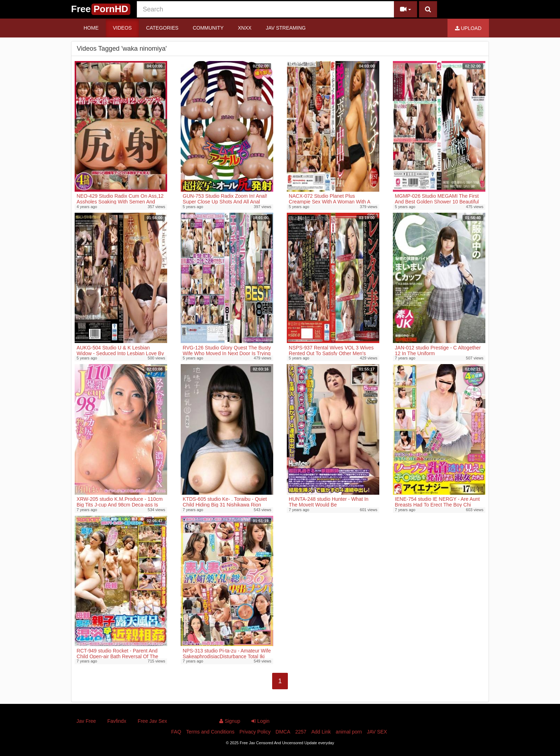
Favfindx (117, 721)
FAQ (176, 732)
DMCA (283, 732)
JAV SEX (377, 732)
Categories (162, 28)
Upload (468, 28)
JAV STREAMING (286, 28)
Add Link (321, 732)
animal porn (349, 732)
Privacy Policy (255, 732)
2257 (301, 732)
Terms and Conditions (210, 732)
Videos (122, 28)
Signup (230, 721)
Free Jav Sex (152, 721)
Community (208, 28)
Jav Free (86, 721)
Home (91, 28)
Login (260, 721)
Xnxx (245, 28)
